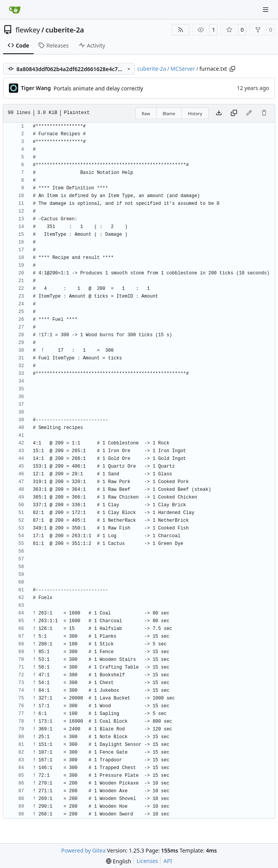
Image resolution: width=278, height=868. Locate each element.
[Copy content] (234, 113)
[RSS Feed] (181, 30)
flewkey (28, 30)
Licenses (147, 861)
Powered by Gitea (83, 850)
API (168, 861)
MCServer (183, 69)
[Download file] (219, 113)
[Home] (15, 10)
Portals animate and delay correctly (99, 88)
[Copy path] (232, 69)
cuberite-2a (65, 30)
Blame (169, 113)
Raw (146, 113)
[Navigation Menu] (266, 9)
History (195, 113)
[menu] (119, 861)
